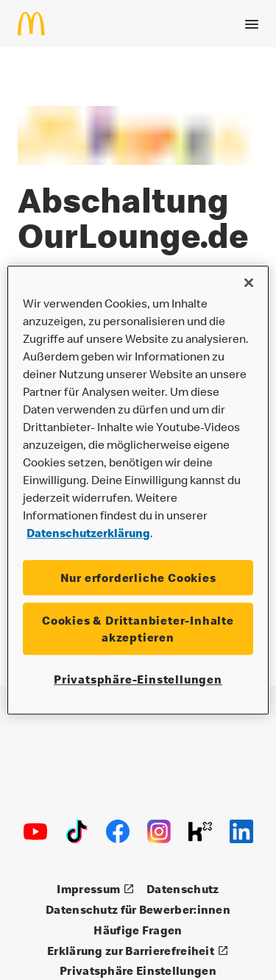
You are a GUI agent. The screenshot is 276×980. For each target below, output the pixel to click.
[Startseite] (37, 21)
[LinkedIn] (241, 831)
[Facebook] (118, 831)
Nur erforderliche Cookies (138, 578)
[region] (138, 490)
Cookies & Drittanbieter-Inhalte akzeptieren (138, 629)
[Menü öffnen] (252, 21)
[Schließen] (249, 283)
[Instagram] (159, 831)
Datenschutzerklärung (88, 533)
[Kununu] (200, 831)
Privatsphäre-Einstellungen (138, 679)
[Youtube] (35, 831)
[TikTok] (77, 831)
